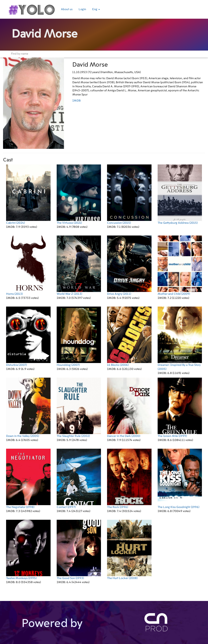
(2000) (129, 408)
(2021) (79, 194)
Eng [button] (96, 9)
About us (67, 9)
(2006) (129, 337)
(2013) (28, 265)
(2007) (28, 337)
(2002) (79, 408)
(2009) (180, 265)
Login (82, 9)
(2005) (180, 339)
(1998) (28, 479)
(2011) (129, 265)
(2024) (28, 194)
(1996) (129, 479)
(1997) (79, 479)
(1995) (28, 550)
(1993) (79, 550)
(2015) (129, 194)
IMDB (76, 101)
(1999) (180, 408)
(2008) (129, 550)
